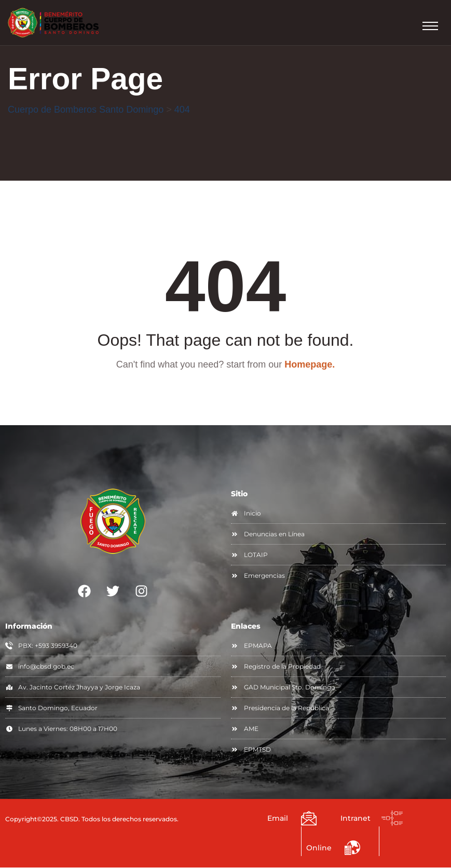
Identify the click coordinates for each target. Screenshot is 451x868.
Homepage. (310, 365)
